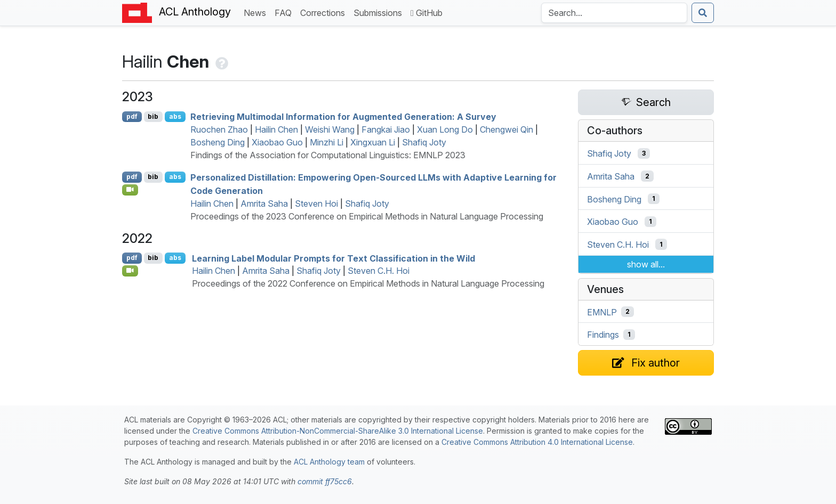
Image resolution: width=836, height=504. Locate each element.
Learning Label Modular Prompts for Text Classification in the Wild (333, 258)
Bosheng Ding (218, 142)
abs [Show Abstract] (175, 116)
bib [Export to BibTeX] (153, 116)
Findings (603, 335)
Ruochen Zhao (219, 129)
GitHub (427, 13)
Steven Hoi (316, 204)
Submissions (380, 12)
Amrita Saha (264, 204)
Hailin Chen (276, 129)
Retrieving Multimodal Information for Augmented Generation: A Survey (343, 117)
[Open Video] (130, 190)
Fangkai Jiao (386, 129)
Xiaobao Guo (277, 142)
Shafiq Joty (424, 142)
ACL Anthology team (329, 462)
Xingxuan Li (373, 142)
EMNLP (602, 312)
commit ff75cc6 (325, 481)
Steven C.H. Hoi (379, 271)
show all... (646, 264)
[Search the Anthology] (614, 13)
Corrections (325, 12)
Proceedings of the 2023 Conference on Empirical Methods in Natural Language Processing (367, 216)
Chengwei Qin (507, 129)
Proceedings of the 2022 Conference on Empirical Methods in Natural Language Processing (368, 283)
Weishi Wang (330, 129)
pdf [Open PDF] (132, 116)
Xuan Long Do (445, 129)
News (257, 12)
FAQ (285, 12)
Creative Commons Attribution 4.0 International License (537, 442)
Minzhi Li (327, 142)
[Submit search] (703, 13)
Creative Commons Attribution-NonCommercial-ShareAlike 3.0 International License (338, 431)
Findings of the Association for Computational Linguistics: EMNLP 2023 (328, 155)
